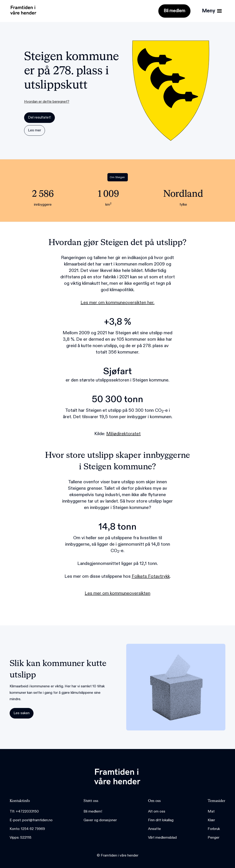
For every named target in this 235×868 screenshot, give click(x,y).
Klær (211, 820)
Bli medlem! (93, 811)
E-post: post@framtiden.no (31, 820)
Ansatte (154, 829)
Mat (211, 811)
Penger (214, 838)
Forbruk (214, 829)
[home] (22, 9)
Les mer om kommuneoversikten (117, 593)
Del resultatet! (39, 117)
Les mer (35, 130)
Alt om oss (157, 811)
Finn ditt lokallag (161, 820)
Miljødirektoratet (123, 434)
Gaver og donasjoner (100, 820)
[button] (212, 11)
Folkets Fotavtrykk (151, 576)
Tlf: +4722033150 (24, 811)
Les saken (22, 713)
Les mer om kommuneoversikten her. (117, 303)
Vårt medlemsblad (162, 838)
